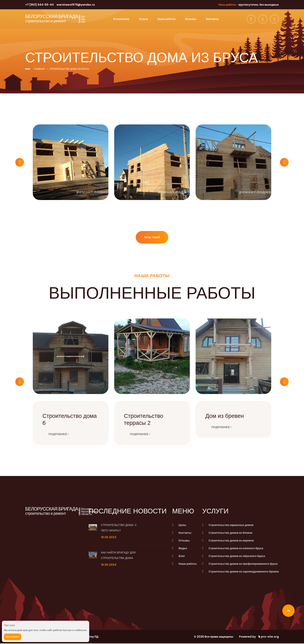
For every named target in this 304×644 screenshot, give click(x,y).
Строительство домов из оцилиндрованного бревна (244, 572)
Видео (184, 549)
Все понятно (13, 637)
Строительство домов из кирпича (231, 541)
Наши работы (166, 19)
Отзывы (191, 19)
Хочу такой (152, 238)
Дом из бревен (225, 416)
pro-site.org (268, 637)
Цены (183, 526)
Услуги (143, 19)
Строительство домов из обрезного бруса (237, 557)
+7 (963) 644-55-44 (39, 5)
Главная (39, 69)
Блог (183, 557)
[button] (20, 162)
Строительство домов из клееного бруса (236, 549)
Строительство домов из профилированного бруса (243, 564)
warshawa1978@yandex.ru (76, 5)
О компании (121, 19)
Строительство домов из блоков (230, 533)
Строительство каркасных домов (231, 526)
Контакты (212, 19)
